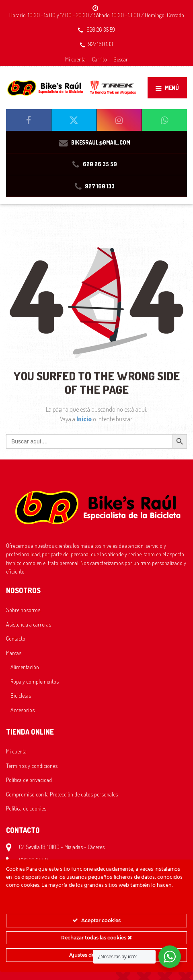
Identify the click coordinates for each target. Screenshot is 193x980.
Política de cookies (26, 808)
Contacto (16, 638)
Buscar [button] (121, 59)
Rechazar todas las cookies (96, 938)
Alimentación (25, 667)
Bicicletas (21, 695)
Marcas (14, 653)
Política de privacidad (29, 780)
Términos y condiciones (32, 766)
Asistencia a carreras (29, 624)
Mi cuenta (75, 59)
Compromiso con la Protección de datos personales (62, 794)
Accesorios (23, 710)
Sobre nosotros (23, 610)
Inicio (85, 419)
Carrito (100, 59)
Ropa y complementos (35, 681)
